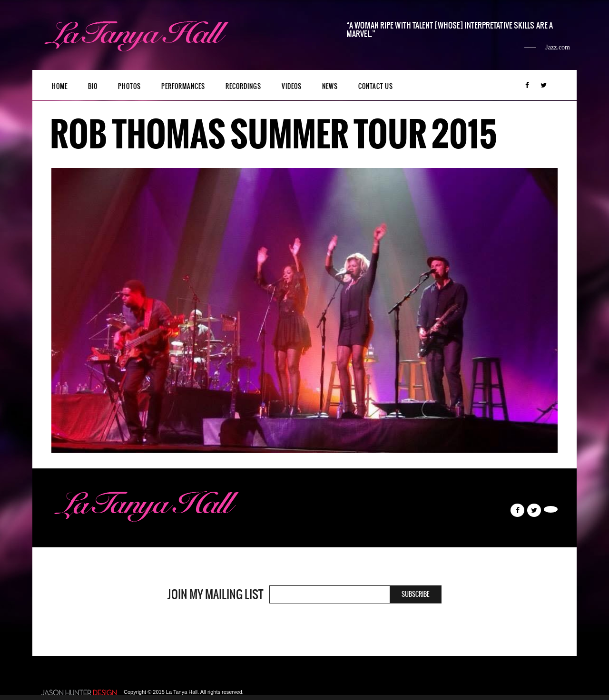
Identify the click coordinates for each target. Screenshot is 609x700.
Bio (93, 86)
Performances (183, 86)
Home (60, 86)
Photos (129, 86)
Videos (292, 86)
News (330, 86)
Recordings (243, 86)
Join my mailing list (215, 594)
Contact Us (376, 86)
